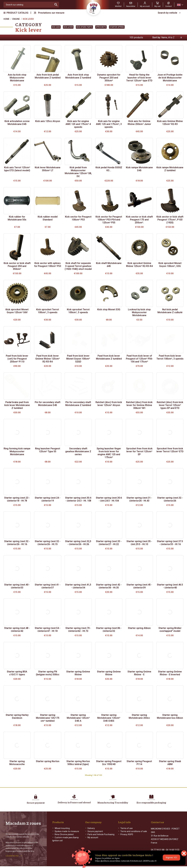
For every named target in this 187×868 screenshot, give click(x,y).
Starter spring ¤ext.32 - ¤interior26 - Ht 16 (17, 543)
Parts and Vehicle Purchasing (101, 834)
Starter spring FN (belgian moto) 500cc (48, 673)
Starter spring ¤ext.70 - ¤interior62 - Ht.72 (78, 630)
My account (93, 837)
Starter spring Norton (48, 761)
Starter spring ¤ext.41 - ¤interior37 (48, 586)
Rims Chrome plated (64, 834)
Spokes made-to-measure (67, 831)
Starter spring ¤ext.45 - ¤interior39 (139, 586)
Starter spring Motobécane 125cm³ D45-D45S (109, 718)
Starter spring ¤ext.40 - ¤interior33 (17, 586)
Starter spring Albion (139, 628)
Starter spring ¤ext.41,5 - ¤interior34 (78, 586)
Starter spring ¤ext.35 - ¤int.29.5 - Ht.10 (139, 543)
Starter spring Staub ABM (170, 763)
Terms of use (127, 828)
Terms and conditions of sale (134, 831)
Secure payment (95, 831)
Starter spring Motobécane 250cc (139, 716)
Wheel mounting (62, 828)
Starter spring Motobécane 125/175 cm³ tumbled (48, 718)
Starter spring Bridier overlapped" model (170, 630)
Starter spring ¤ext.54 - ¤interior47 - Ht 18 (48, 630)
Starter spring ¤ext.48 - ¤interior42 (17, 630)
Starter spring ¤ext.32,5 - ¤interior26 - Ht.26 (78, 543)
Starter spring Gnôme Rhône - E (139, 673)
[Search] (28, 5)
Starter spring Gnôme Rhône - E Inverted (170, 673)
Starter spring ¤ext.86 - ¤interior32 (109, 630)
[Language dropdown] (180, 5)
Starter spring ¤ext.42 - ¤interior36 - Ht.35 (109, 586)
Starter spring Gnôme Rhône (78, 673)
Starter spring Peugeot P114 (139, 763)
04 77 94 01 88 (158, 847)
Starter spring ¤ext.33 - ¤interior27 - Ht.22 (109, 543)
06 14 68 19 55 (173, 847)
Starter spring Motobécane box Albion (170, 716)
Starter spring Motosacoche (17, 763)
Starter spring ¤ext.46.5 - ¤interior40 (170, 586)
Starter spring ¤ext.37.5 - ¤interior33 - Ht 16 (170, 543)
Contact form (157, 853)
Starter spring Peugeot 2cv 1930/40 (109, 763)
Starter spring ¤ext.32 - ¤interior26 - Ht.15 (48, 543)
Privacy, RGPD (127, 834)
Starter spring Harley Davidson (17, 716)
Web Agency (126, 866)
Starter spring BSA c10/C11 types (17, 673)
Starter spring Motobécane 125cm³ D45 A (78, 718)
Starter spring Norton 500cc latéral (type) (78, 763)
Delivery (91, 828)
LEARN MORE (12, 854)
